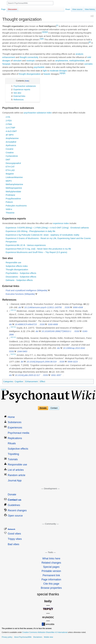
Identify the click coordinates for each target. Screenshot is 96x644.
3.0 (12, 327)
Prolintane (10, 195)
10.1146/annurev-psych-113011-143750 (43, 307)
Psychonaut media (19, 433)
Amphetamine (12, 138)
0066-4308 (78, 307)
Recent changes (17, 510)
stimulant (17, 61)
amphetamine (62, 61)
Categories (8, 382)
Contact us (15, 500)
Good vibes (14, 534)
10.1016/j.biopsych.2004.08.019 (42, 362)
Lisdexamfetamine (14, 177)
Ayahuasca (11, 145)
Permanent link (51, 575)
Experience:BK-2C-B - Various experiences (26, 245)
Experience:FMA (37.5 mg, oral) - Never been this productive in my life (38, 249)
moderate (54, 71)
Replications (15, 438)
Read (68, 9)
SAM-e (9, 209)
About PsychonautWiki (23, 637)
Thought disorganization (17, 270)
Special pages (51, 567)
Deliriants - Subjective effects (19, 280)
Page (3, 9)
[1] (57, 25)
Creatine (10, 153)
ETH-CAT (10, 167)
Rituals (12, 443)
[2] (43, 32)
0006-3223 (73, 362)
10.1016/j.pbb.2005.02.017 (28, 375)
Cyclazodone (12, 156)
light (45, 71)
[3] (45, 32)
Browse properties (51, 588)
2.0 (12, 310)
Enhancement (31, 382)
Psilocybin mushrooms (16, 206)
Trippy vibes (15, 539)
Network (12, 529)
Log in (4, 389)
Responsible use (13, 262)
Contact (54, 408)
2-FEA (9, 121)
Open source (15, 516)
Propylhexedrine (13, 199)
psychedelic (39, 67)
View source (77, 9)
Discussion (12, 9)
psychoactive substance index (38, 113)
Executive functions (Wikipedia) (20, 294)
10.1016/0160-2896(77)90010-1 (57, 331)
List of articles (16, 470)
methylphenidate (77, 61)
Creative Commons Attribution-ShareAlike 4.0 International (45, 632)
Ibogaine (10, 174)
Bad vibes (14, 544)
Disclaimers (38, 637)
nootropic (31, 61)
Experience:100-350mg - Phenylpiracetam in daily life (30, 231)
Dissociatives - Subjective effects (21, 277)
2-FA (8, 117)
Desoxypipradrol (13, 163)
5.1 (15, 354)
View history (90, 9)
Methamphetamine (14, 184)
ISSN (67, 307)
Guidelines (14, 505)
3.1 (15, 327)
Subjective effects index (17, 266)
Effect (43, 382)
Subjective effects (18, 449)
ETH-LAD (10, 170)
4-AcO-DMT (11, 131)
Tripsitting (13, 454)
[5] (43, 39)
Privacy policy (7, 637)
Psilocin (9, 202)
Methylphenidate (13, 192)
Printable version (51, 571)
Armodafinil (11, 142)
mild (89, 57)
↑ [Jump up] (9, 304)
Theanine (10, 213)
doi (20, 307)
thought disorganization (30, 74)
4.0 (12, 337)
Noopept (6, 64)
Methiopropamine (14, 188)
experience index (61, 223)
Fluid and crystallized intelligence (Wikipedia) (27, 290)
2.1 (15, 310)
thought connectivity (29, 57)
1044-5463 (22, 351)
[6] (64, 73)
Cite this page (51, 584)
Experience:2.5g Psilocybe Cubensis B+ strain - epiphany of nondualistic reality (42, 235)
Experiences (15, 428)
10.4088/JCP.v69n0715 (26, 324)
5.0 (12, 354)
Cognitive (19, 382)
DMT (8, 160)
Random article (17, 475)
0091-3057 (56, 375)
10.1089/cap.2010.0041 (74, 348)
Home (11, 417)
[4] (47, 32)
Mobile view (48, 637)
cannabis (88, 64)
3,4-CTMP (10, 128)
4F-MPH (10, 135)
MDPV (9, 181)
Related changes (51, 563)
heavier (47, 74)
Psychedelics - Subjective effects (21, 273)
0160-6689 (53, 324)
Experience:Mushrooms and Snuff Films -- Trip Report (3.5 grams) (36, 252)
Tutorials (13, 459)
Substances (15, 422)
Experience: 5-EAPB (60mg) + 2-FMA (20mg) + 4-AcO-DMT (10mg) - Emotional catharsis (47, 228)
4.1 (15, 337)
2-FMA (9, 124)
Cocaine (9, 149)
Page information (51, 580)
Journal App (15, 481)
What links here (51, 559)
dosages (6, 61)
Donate (43, 408)
